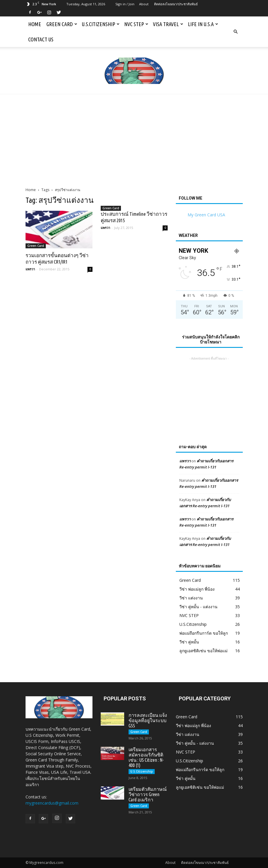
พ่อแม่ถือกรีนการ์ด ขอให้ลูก (204, 633)
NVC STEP (136, 24)
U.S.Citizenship (101, 24)
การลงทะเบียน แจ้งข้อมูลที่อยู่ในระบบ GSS (148, 720)
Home (35, 24)
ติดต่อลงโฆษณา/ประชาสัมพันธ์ (176, 4)
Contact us (41, 39)
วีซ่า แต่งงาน (191, 598)
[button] (236, 32)
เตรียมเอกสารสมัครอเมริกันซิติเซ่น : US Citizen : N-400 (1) (146, 757)
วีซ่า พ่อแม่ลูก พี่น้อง (197, 589)
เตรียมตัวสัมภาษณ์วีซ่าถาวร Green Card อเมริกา (148, 794)
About (144, 4)
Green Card (62, 24)
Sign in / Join (125, 4)
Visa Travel (168, 24)
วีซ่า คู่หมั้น (189, 642)
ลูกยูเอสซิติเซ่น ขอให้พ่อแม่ (203, 651)
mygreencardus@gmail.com (52, 803)
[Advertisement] (134, 138)
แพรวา (30, 269)
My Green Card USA (206, 215)
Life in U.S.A (203, 24)
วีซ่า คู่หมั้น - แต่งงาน (198, 607)
